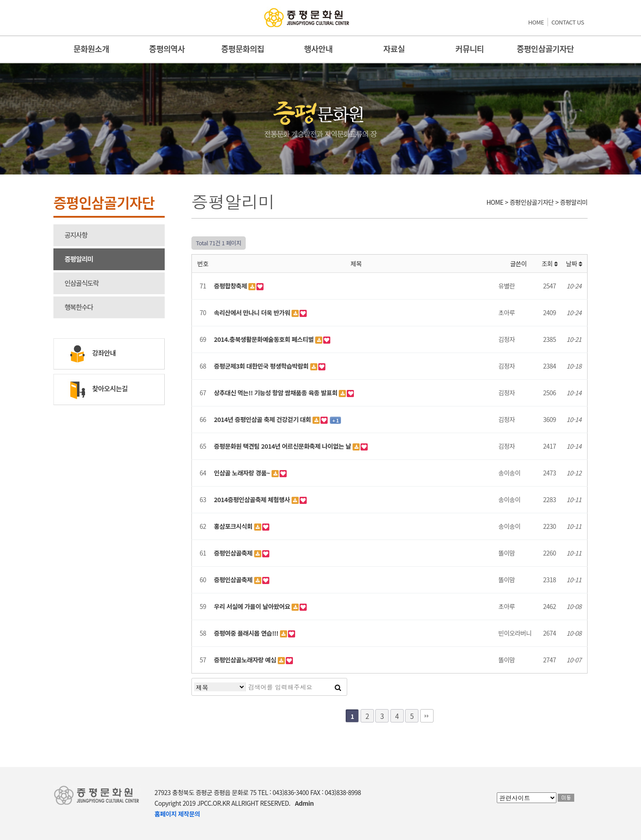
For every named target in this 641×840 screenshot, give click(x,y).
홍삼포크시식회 (234, 526)
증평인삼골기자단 (545, 49)
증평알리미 (79, 259)
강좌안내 (91, 354)
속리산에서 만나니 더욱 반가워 (253, 312)
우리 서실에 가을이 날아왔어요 (253, 606)
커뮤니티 (470, 49)
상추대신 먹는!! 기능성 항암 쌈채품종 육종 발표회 (277, 393)
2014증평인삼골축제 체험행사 (253, 499)
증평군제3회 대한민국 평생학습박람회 (262, 366)
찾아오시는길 (97, 390)
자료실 (394, 49)
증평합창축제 (231, 286)
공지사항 (76, 235)
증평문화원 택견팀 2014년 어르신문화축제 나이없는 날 (284, 446)
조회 (550, 264)
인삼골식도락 (82, 283)
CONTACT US (568, 22)
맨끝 (427, 716)
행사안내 (318, 49)
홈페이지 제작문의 (177, 814)
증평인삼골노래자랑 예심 (246, 660)
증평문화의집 (243, 49)
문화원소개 (91, 49)
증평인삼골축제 (234, 553)
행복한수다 (79, 307)
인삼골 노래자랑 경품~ (243, 473)
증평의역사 (167, 49)
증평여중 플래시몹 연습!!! (247, 633)
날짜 (574, 264)
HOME (536, 22)
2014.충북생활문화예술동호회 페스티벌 (265, 339)
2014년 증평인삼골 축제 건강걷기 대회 (263, 419)
